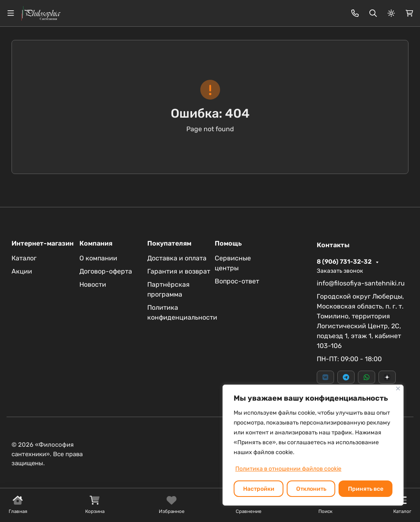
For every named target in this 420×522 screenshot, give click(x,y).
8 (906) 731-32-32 (345, 262)
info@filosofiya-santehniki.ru (361, 283)
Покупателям (169, 244)
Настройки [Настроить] (259, 489)
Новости (93, 284)
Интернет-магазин (43, 244)
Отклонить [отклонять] (311, 489)
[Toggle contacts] (355, 13)
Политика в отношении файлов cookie (288, 469)
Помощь (228, 244)
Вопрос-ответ (237, 281)
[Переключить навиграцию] (11, 13)
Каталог (24, 258)
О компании (98, 258)
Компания (96, 244)
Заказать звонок (340, 271)
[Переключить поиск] (373, 13)
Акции (22, 271)
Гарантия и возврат (179, 271)
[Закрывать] (398, 389)
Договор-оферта (106, 271)
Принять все (366, 489)
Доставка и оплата (177, 258)
